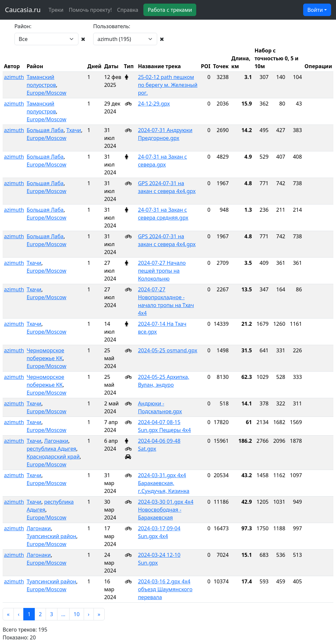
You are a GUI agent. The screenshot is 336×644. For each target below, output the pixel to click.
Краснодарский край (53, 457)
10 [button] (76, 614)
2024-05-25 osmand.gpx (168, 350)
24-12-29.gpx (154, 104)
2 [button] (40, 614)
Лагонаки (56, 441)
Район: (23, 26)
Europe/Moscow (46, 93)
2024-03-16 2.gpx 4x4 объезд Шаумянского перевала (165, 589)
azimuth (14, 77)
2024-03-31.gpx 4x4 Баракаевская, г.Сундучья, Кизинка (164, 483)
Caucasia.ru (23, 10)
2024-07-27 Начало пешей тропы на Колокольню (162, 271)
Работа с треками (170, 10)
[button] (8, 614)
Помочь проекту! (90, 10)
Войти (315, 10)
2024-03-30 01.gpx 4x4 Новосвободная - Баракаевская (166, 510)
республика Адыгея (51, 449)
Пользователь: (112, 26)
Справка (128, 10)
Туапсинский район (51, 536)
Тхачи (74, 130)
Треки (56, 10)
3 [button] (51, 614)
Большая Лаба (45, 130)
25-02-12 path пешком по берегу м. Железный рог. (168, 85)
